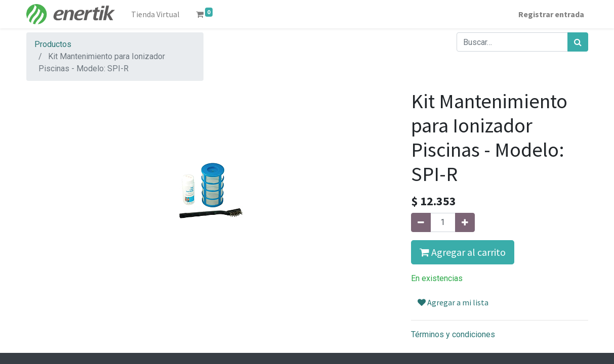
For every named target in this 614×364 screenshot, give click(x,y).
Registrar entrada (551, 14)
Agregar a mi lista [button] (453, 302)
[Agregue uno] (465, 222)
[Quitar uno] (421, 222)
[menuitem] (155, 14)
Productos (53, 44)
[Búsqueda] (578, 42)
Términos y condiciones (453, 334)
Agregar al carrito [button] (463, 252)
